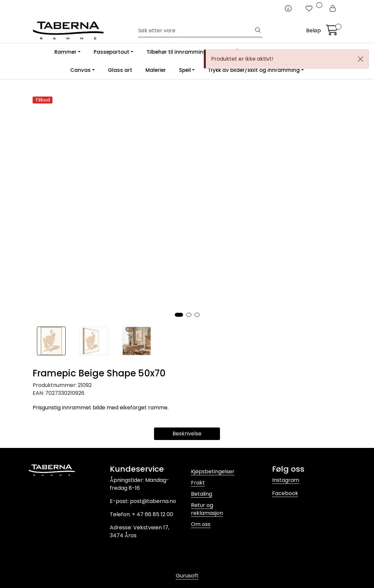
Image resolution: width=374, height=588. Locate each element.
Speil (185, 70)
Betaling (202, 494)
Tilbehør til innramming (177, 52)
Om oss (201, 524)
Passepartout (111, 52)
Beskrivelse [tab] (187, 434)
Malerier (156, 70)
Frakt (198, 483)
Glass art (120, 70)
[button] (179, 315)
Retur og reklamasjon (207, 509)
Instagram (286, 480)
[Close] (360, 59)
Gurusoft (187, 576)
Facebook (285, 493)
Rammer (65, 52)
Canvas (80, 70)
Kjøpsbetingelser (213, 471)
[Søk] (196, 31)
